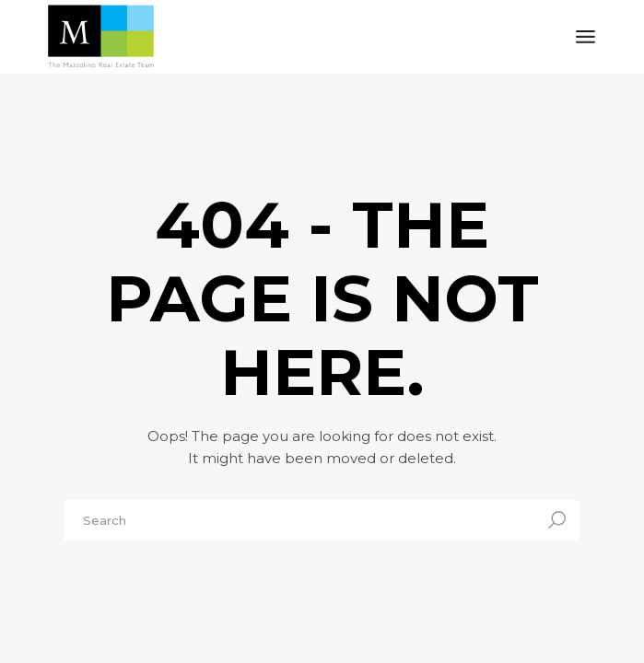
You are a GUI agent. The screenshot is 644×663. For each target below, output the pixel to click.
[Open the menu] (585, 37)
